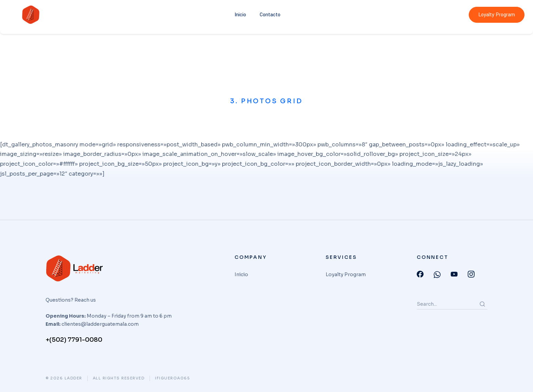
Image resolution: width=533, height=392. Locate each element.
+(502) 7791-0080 (74, 340)
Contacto (270, 15)
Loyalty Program (497, 15)
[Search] (482, 304)
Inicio (240, 15)
